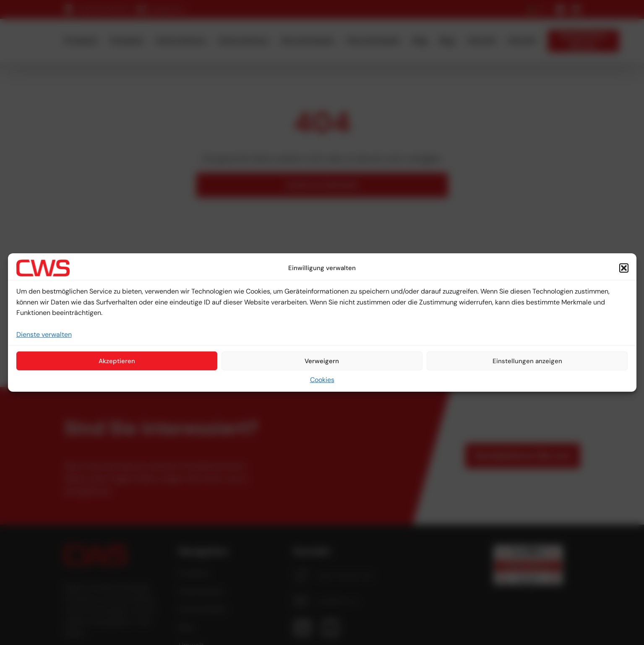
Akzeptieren (117, 361)
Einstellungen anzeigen (527, 361)
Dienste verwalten (44, 334)
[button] (624, 268)
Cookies (322, 380)
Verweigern (322, 361)
